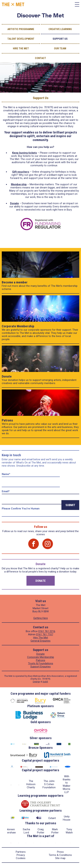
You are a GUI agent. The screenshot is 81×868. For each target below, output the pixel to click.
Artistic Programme (21, 29)
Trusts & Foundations (41, 663)
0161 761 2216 (47, 631)
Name (6, 474)
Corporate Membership (18, 326)
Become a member (15, 282)
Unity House (67, 818)
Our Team (60, 48)
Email (6, 491)
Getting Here (41, 618)
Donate (7, 376)
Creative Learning (60, 29)
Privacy (21, 855)
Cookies (21, 858)
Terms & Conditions (60, 855)
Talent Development (21, 39)
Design (36, 682)
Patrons (7, 420)
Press (60, 852)
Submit (70, 505)
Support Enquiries (40, 667)
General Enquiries (40, 641)
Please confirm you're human (21, 509)
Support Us (60, 39)
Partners (21, 852)
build (45, 682)
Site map (60, 858)
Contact (40, 58)
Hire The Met (21, 48)
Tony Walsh (69, 831)
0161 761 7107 (45, 634)
